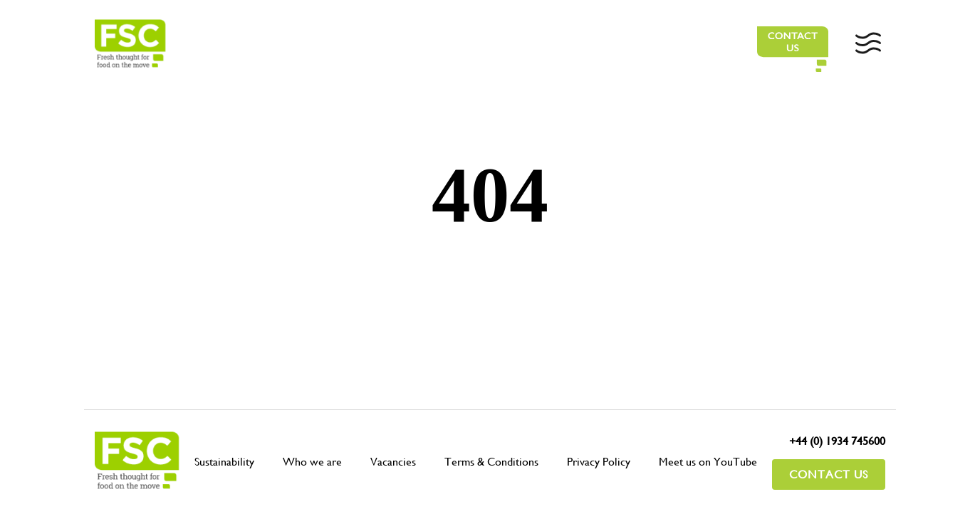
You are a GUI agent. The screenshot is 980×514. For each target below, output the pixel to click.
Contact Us (829, 474)
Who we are (312, 462)
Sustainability (224, 462)
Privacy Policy (599, 462)
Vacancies (393, 462)
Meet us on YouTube (708, 462)
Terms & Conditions (491, 462)
